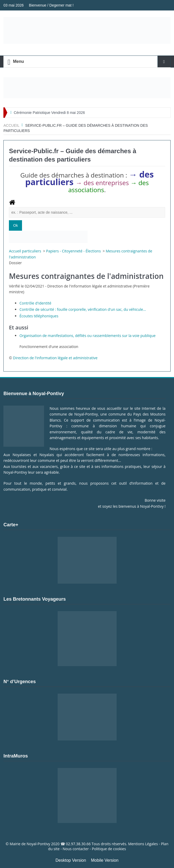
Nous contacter (76, 849)
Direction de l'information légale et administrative (55, 358)
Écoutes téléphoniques (39, 316)
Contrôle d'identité (35, 303)
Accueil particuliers (25, 251)
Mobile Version (105, 860)
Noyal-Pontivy (39, 844)
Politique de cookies (109, 849)
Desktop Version (71, 860)
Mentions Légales (143, 844)
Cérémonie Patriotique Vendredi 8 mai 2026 (49, 113)
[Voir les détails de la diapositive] (87, 88)
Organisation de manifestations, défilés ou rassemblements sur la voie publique (87, 336)
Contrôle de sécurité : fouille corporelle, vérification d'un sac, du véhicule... (83, 309)
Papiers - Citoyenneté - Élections (74, 251)
